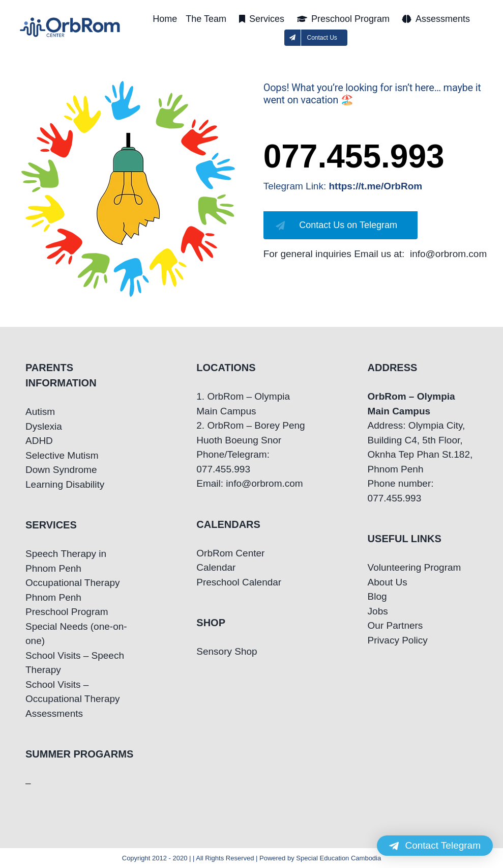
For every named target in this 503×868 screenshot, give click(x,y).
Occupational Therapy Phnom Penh (73, 590)
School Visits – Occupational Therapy (73, 692)
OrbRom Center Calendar (230, 561)
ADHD (39, 441)
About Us (388, 582)
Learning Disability (65, 484)
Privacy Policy (398, 640)
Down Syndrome (61, 470)
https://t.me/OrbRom (376, 186)
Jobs (378, 611)
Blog (377, 596)
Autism (40, 412)
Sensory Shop (227, 651)
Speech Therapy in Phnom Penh (66, 561)
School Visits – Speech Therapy (75, 663)
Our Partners (395, 625)
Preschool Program (67, 612)
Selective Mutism (62, 455)
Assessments (54, 713)
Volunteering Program (415, 567)
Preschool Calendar (239, 582)
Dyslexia (44, 426)
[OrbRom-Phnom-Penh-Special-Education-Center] (70, 21)
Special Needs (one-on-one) (76, 634)
